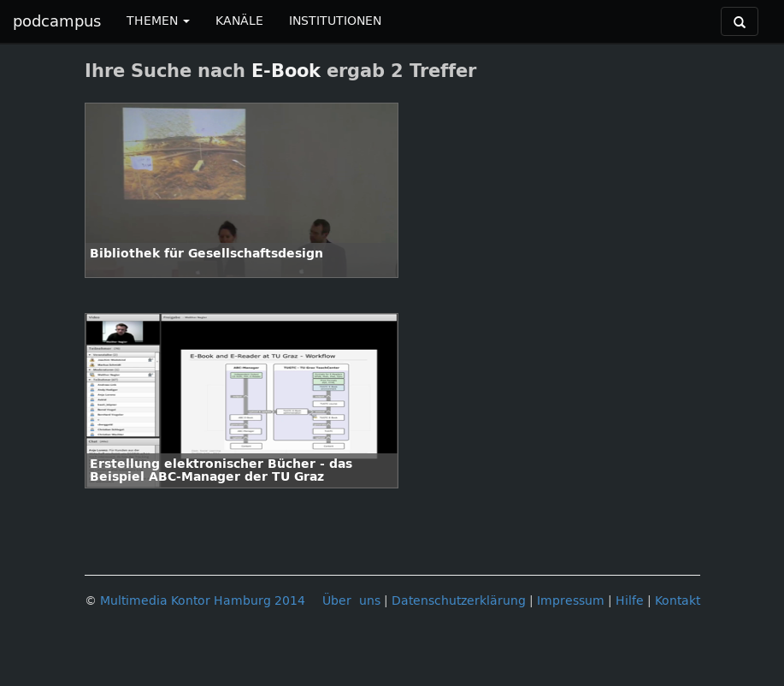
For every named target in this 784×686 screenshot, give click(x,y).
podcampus (57, 21)
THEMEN (158, 21)
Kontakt (678, 601)
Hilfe (630, 601)
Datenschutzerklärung (459, 601)
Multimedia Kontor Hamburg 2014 (203, 601)
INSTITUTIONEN (335, 21)
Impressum (571, 601)
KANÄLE (239, 21)
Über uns (351, 601)
